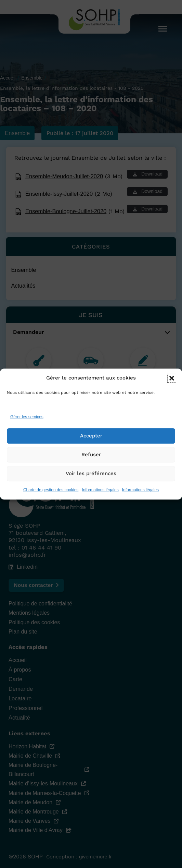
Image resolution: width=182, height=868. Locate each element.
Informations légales (100, 494)
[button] (172, 382)
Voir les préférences (91, 478)
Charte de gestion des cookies (51, 494)
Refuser (91, 459)
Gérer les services (27, 421)
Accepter (91, 440)
